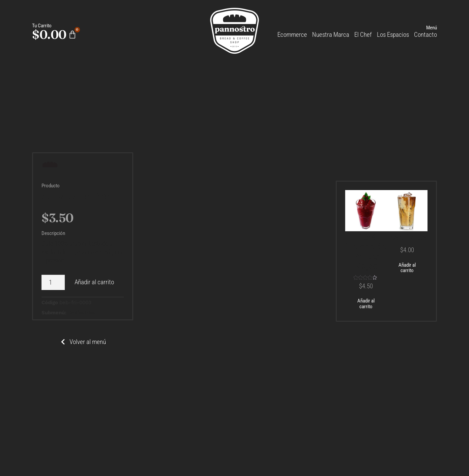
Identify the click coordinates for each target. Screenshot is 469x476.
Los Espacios (393, 35)
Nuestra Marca (331, 35)
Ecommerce (292, 35)
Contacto (425, 35)
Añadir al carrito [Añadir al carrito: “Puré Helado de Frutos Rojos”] (366, 304)
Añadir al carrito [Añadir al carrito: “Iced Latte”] (407, 268)
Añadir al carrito (94, 282)
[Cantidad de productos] (53, 282)
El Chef (363, 35)
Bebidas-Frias (81, 313)
